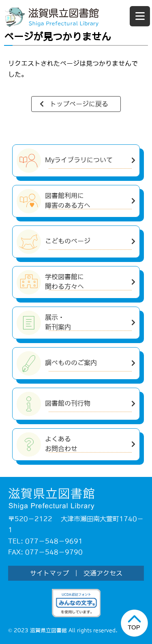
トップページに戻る (79, 104)
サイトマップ (49, 573)
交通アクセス (103, 573)
